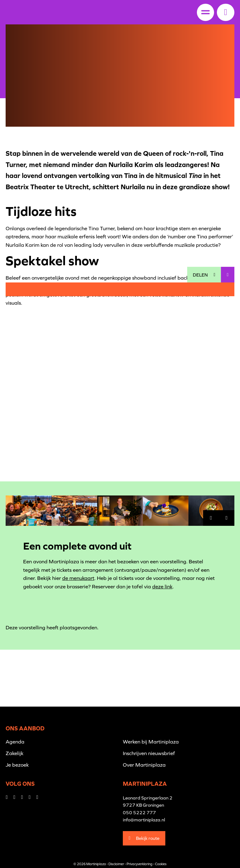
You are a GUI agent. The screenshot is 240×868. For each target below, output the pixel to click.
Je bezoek (17, 765)
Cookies (161, 864)
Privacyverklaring (140, 864)
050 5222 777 (139, 812)
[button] (226, 12)
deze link (162, 586)
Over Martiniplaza (144, 765)
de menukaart (78, 578)
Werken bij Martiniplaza (151, 742)
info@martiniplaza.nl (144, 820)
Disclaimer (116, 864)
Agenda (15, 742)
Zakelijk (15, 753)
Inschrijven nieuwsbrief (149, 753)
